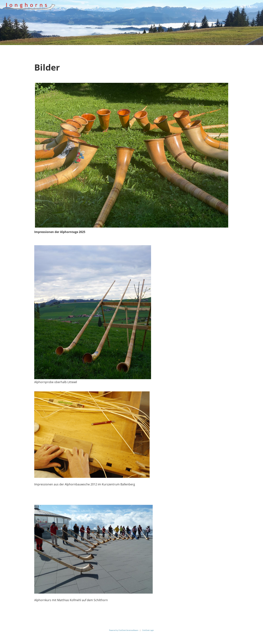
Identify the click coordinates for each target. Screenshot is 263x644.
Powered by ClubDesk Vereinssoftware (124, 630)
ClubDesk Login (148, 630)
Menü (250, 6)
